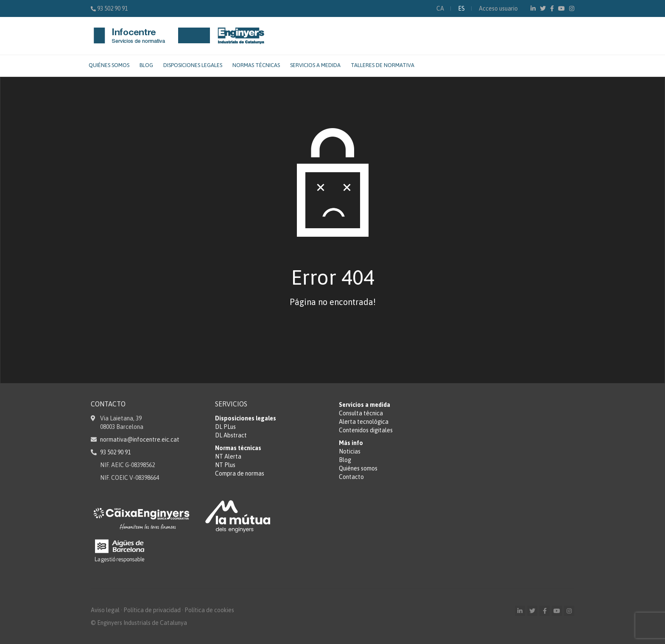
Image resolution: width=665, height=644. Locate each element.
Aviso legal (105, 610)
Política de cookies (209, 610)
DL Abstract (231, 435)
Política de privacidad (152, 610)
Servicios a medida (315, 65)
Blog (146, 65)
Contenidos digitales (366, 430)
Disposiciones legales (193, 65)
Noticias (350, 451)
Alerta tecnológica (364, 422)
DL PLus (225, 427)
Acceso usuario (498, 8)
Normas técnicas (256, 65)
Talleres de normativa (383, 65)
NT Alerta (228, 456)
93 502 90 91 (112, 8)
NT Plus (225, 465)
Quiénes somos (109, 65)
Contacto (351, 477)
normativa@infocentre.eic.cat (140, 440)
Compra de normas (240, 473)
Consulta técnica (361, 413)
